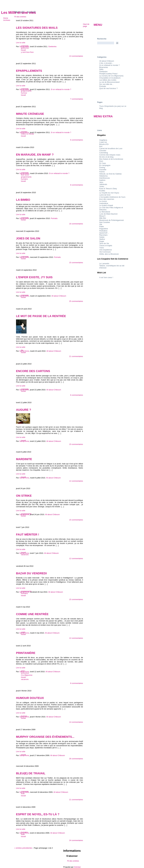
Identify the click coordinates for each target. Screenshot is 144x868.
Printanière (26, 653)
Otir (101, 224)
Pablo (102, 227)
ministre (24, 132)
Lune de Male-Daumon (108, 214)
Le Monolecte (105, 212)
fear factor (25, 175)
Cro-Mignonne (27, 675)
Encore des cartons (33, 371)
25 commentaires (76, 301)
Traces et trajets (106, 246)
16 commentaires (76, 224)
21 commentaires (76, 356)
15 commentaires (76, 263)
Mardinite (24, 459)
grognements (26, 91)
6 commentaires (77, 140)
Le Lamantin (104, 264)
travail (23, 50)
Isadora (102, 180)
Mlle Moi (103, 218)
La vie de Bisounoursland (109, 82)
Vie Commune (105, 252)
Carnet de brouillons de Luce (111, 148)
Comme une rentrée (32, 614)
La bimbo (23, 200)
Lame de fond (105, 195)
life (22, 350)
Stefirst (102, 239)
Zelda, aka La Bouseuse (109, 254)
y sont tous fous (27, 52)
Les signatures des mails (37, 28)
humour (24, 93)
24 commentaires (76, 840)
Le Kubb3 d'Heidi (106, 205)
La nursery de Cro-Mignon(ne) (111, 76)
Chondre (103, 151)
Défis (101, 69)
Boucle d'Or (104, 144)
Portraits (103, 86)
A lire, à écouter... (106, 63)
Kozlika (102, 191)
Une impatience (106, 250)
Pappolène (104, 229)
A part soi (103, 142)
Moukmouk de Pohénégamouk (112, 220)
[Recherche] (106, 43)
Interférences (105, 178)
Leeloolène (104, 203)
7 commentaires (77, 99)
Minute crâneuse (30, 114)
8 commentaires (77, 185)
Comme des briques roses (110, 155)
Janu (101, 182)
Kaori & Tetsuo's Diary (108, 189)
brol (101, 146)
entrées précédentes (23, 848)
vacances (25, 555)
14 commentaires (76, 722)
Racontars (103, 235)
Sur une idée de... (106, 84)
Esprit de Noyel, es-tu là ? (38, 814)
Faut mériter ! (28, 534)
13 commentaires (76, 56)
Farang (102, 167)
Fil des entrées (20, 17)
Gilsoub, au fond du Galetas (110, 174)
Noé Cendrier (105, 222)
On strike (24, 496)
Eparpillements (29, 71)
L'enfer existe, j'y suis (34, 277)
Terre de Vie (104, 243)
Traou (102, 248)
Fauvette (103, 170)
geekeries (25, 48)
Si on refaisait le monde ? (109, 65)
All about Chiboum (107, 61)
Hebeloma (103, 176)
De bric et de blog (106, 157)
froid (23, 794)
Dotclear (77, 867)
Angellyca (103, 140)
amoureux (25, 673)
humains (24, 179)
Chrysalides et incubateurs (110, 78)
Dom (101, 161)
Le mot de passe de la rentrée (41, 316)
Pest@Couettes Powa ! (109, 74)
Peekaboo (103, 231)
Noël (23, 834)
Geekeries (103, 72)
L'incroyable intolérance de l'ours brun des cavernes (112, 198)
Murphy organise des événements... (45, 737)
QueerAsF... (104, 233)
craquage (25, 46)
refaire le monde (27, 134)
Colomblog (104, 153)
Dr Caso (103, 163)
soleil (23, 632)
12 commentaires (76, 481)
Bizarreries (104, 67)
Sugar (102, 241)
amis (23, 671)
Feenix (102, 172)
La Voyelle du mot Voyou (109, 193)
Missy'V (102, 216)
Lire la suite (21, 43)
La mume (103, 201)
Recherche (102, 39)
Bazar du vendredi (31, 573)
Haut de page (86, 25)
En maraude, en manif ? (35, 155)
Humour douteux (30, 698)
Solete (102, 237)
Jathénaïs (103, 184)
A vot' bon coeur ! (106, 277)
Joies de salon (28, 238)
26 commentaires (76, 759)
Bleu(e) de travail (31, 773)
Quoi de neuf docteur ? (108, 88)
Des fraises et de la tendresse (111, 159)
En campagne (105, 165)
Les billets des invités (108, 80)
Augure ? (24, 410)
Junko (102, 186)
